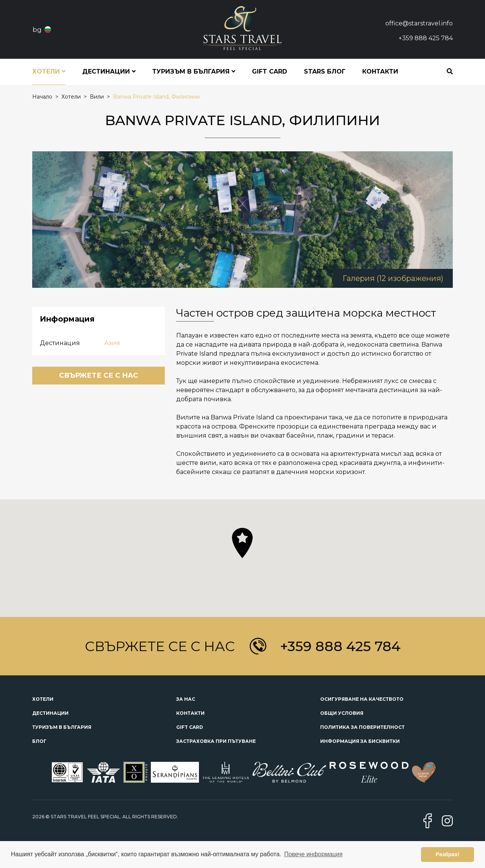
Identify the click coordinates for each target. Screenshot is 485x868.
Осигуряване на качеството (362, 699)
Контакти (380, 71)
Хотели (43, 699)
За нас (186, 699)
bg (37, 30)
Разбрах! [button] (448, 854)
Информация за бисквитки (360, 741)
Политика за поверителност (362, 727)
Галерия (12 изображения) (393, 278)
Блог (39, 741)
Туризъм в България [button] (194, 71)
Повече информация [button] (313, 854)
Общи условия (342, 713)
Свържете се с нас (99, 375)
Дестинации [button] (109, 71)
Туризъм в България (62, 727)
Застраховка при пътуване (216, 741)
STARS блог (325, 71)
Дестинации (50, 713)
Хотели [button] (49, 71)
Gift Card (270, 71)
